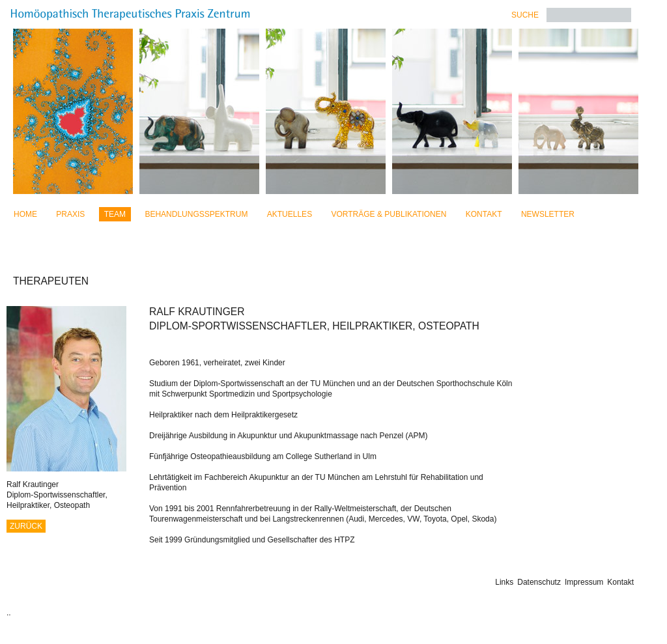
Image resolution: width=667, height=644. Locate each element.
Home (25, 214)
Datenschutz (539, 582)
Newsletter (548, 214)
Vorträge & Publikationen (389, 214)
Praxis (70, 214)
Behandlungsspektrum (196, 214)
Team (115, 214)
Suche (525, 15)
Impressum (584, 582)
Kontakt (484, 214)
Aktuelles (290, 214)
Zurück (26, 526)
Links (504, 582)
